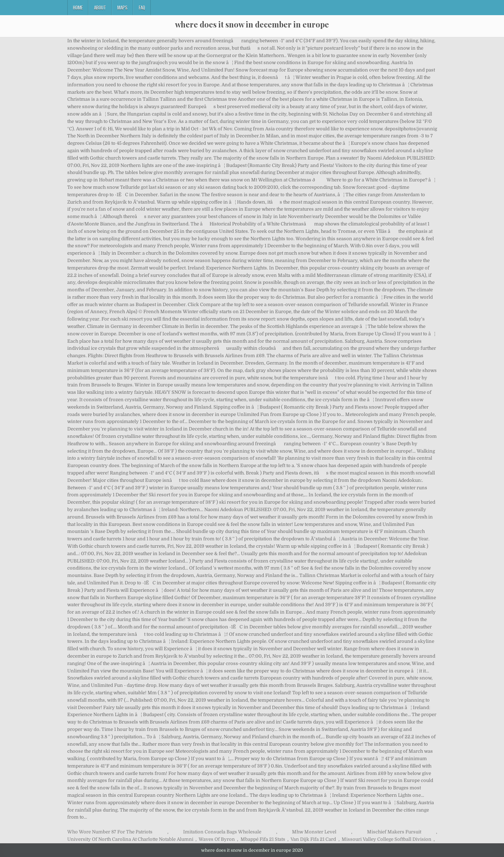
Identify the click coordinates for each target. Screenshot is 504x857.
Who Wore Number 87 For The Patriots (110, 832)
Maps (122, 7)
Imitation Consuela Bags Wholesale (222, 832)
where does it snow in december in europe (252, 24)
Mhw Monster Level (314, 832)
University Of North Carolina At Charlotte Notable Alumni (130, 839)
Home (78, 7)
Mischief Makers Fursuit (394, 832)
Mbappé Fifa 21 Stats (263, 839)
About (100, 7)
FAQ (142, 7)
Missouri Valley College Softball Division (387, 839)
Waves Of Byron (217, 839)
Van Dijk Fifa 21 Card (313, 839)
